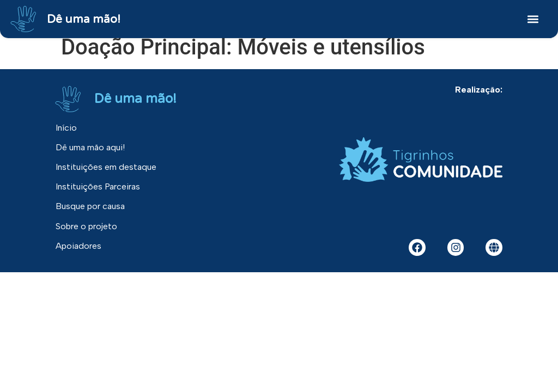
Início (66, 128)
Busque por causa (90, 206)
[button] (533, 19)
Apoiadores (78, 245)
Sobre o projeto (86, 226)
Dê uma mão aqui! (90, 147)
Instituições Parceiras (98, 186)
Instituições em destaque (106, 167)
